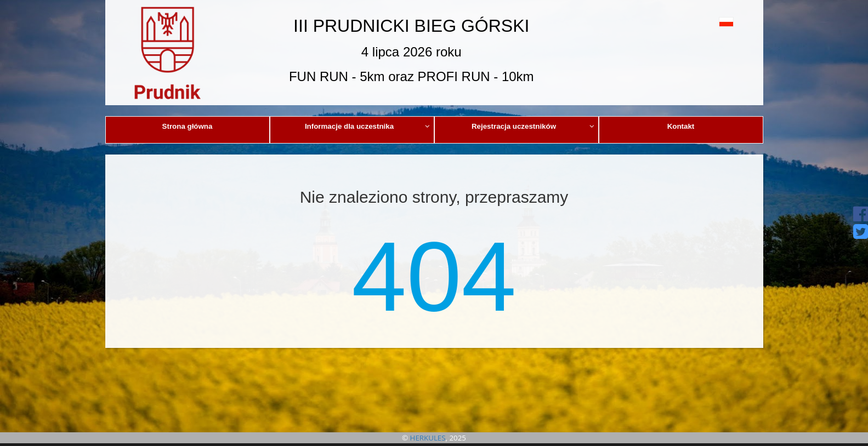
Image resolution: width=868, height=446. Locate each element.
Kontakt (681, 126)
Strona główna (188, 126)
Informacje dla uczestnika (367, 126)
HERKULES (428, 438)
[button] (702, 22)
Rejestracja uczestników (533, 126)
